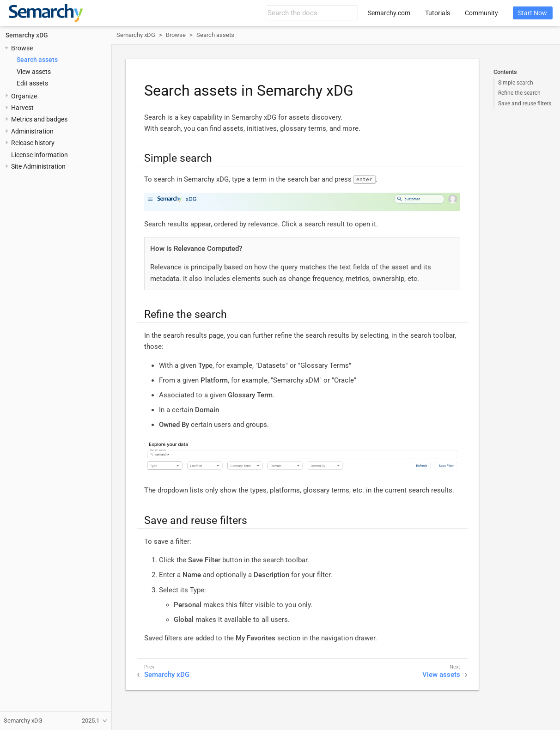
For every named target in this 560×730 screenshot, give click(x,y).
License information (40, 155)
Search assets (37, 60)
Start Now (533, 13)
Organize (24, 96)
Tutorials (438, 13)
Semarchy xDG (27, 35)
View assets (34, 72)
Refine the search (519, 93)
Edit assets (32, 83)
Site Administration (38, 166)
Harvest (22, 108)
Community (481, 13)
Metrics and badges (39, 119)
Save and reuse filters (525, 103)
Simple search (516, 83)
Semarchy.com (389, 13)
